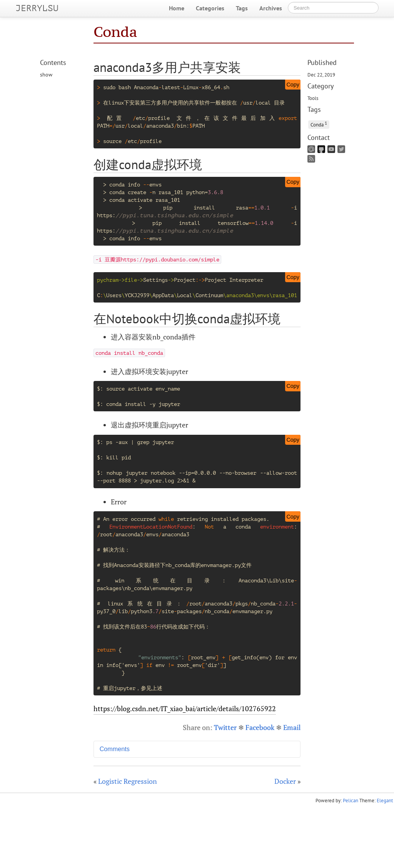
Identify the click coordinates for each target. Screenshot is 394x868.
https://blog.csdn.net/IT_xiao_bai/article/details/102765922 (185, 708)
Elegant (385, 801)
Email (292, 727)
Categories (210, 8)
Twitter (225, 727)
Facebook (260, 727)
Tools (313, 98)
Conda (115, 32)
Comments (115, 749)
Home (177, 8)
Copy (293, 85)
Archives (271, 8)
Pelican (351, 801)
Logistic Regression (128, 781)
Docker (285, 781)
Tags (242, 8)
